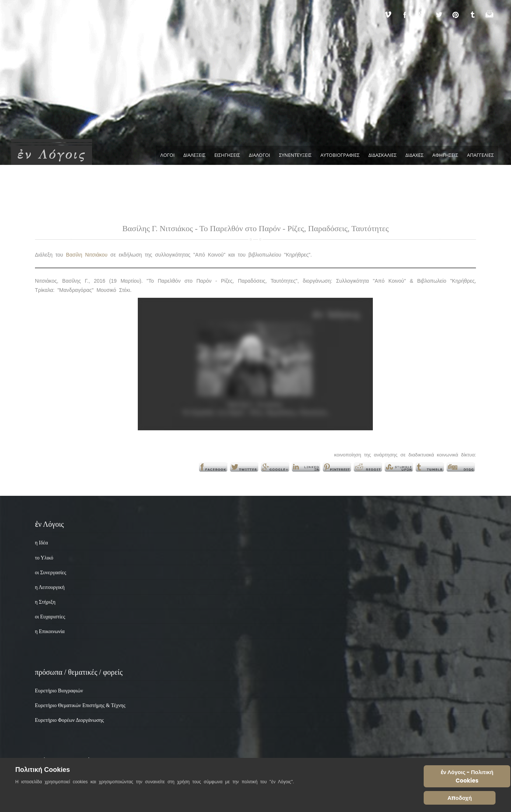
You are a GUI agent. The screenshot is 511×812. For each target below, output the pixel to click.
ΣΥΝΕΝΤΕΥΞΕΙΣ (295, 155)
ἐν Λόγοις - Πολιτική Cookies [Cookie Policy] (467, 776)
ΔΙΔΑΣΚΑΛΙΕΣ (383, 155)
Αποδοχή (460, 798)
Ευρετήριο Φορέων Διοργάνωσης (69, 720)
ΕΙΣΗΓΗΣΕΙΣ (227, 155)
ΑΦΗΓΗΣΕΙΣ (445, 155)
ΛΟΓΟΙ (167, 155)
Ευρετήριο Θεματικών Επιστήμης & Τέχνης (80, 705)
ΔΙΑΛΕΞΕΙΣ (195, 155)
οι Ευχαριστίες (50, 617)
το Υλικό (44, 558)
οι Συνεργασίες (51, 573)
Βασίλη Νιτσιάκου (87, 255)
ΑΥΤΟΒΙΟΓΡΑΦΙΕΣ (340, 155)
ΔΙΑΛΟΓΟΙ (259, 155)
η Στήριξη (45, 602)
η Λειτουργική (50, 587)
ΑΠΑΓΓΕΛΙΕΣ (481, 155)
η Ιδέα (41, 543)
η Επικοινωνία (50, 631)
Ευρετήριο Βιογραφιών (59, 691)
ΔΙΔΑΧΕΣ (414, 155)
